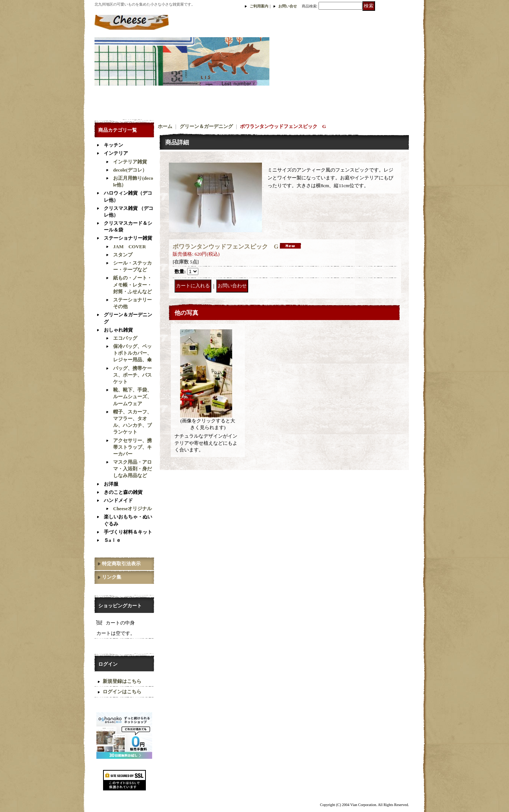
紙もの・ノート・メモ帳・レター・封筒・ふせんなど (132, 284)
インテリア (116, 153)
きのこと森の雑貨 (123, 492)
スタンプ (123, 255)
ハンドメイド (118, 500)
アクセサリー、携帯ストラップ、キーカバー (132, 447)
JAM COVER (129, 247)
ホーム (165, 126)
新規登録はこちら (122, 681)
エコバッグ (125, 338)
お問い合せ (288, 6)
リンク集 (112, 577)
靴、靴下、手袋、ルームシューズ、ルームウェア (132, 397)
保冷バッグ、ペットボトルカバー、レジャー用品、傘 (132, 353)
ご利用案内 (259, 6)
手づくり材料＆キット (128, 532)
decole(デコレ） (130, 170)
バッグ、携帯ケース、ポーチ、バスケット (132, 375)
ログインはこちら (122, 692)
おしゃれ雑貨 (118, 330)
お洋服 (111, 484)
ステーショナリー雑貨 (128, 238)
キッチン (113, 145)
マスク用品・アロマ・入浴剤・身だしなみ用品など (132, 469)
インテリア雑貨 (130, 162)
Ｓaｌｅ (112, 540)
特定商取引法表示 (121, 564)
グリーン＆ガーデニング (206, 126)
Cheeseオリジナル (132, 509)
